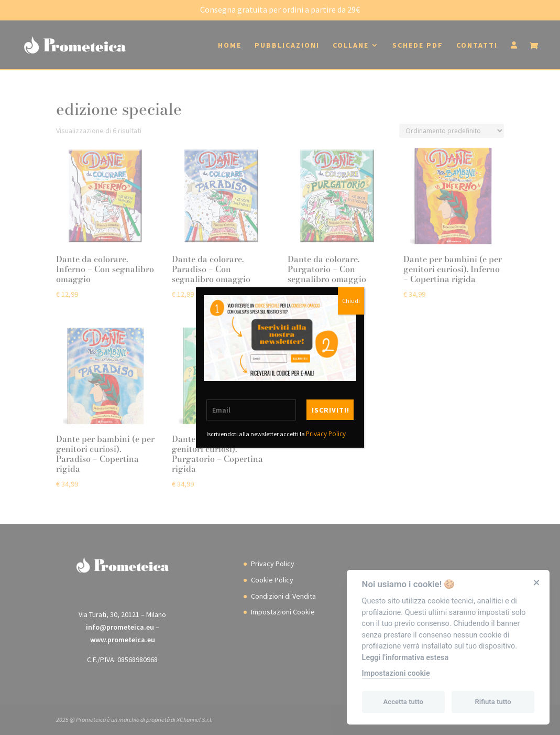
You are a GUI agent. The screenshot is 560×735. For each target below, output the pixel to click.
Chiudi (351, 301)
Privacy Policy (326, 434)
